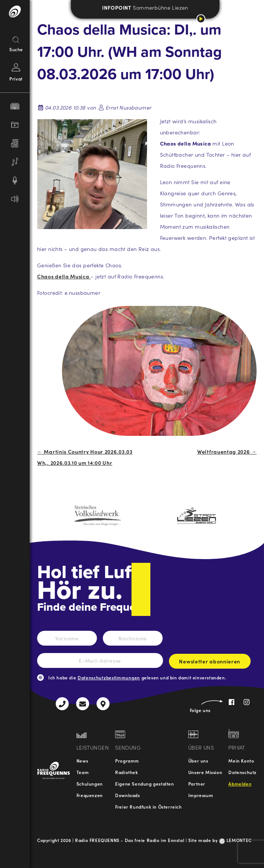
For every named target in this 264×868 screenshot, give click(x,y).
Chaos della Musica (64, 276)
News (82, 761)
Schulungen (90, 784)
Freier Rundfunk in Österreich (148, 807)
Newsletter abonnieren (210, 663)
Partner (197, 784)
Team (83, 772)
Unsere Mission (205, 772)
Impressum (201, 795)
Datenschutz (242, 772)
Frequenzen (90, 795)
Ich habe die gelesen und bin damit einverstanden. (137, 677)
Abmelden (240, 784)
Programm (127, 761)
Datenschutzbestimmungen (109, 677)
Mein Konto (241, 761)
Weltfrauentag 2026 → (227, 451)
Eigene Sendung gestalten (144, 784)
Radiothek (126, 772)
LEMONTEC (235, 840)
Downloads (127, 795)
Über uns (198, 761)
